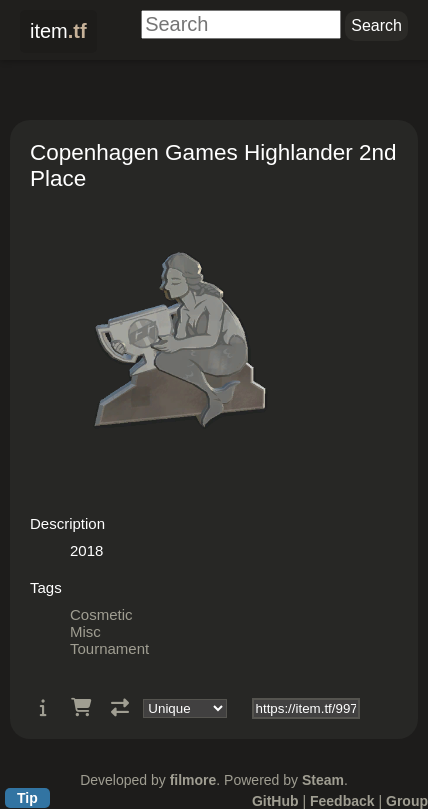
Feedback (342, 801)
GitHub (275, 801)
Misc (85, 631)
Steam (323, 780)
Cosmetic (101, 614)
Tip (27, 798)
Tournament (109, 648)
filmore (193, 780)
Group (407, 801)
